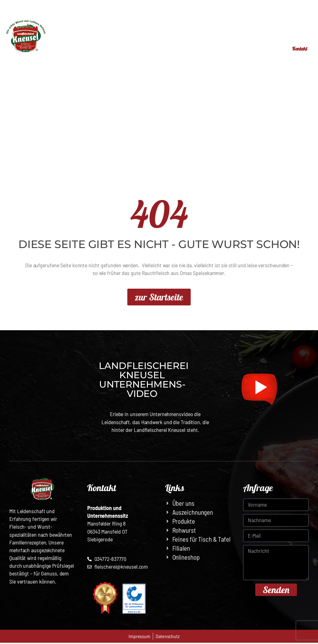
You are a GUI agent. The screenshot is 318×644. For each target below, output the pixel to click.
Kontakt (296, 49)
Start (86, 49)
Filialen (115, 49)
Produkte (154, 49)
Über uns (240, 49)
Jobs (270, 49)
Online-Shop (199, 49)
